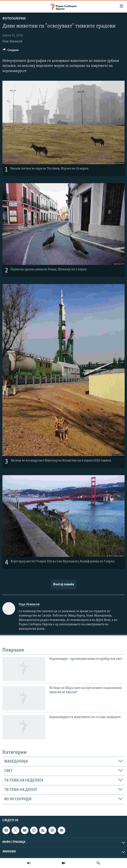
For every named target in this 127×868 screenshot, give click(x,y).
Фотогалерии (14, 19)
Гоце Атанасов (12, 41)
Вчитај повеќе (64, 584)
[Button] (11, 51)
